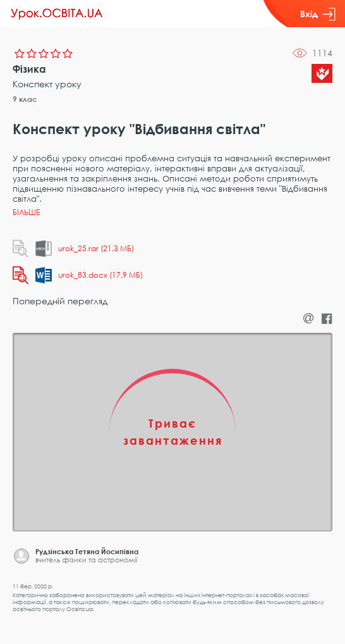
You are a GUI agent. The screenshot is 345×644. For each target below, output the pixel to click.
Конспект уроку (47, 84)
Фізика (29, 69)
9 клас (25, 99)
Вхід (318, 14)
